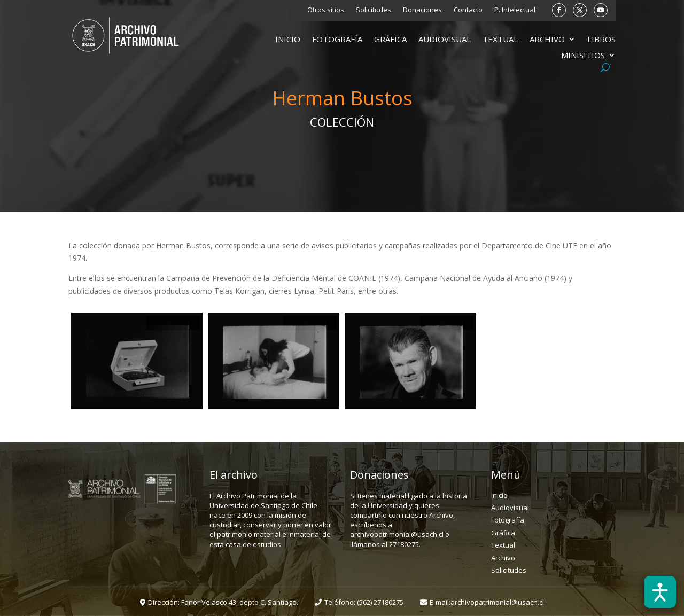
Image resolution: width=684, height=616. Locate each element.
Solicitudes (374, 10)
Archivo (547, 40)
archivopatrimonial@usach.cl (497, 602)
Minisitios (583, 56)
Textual (500, 40)
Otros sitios (326, 10)
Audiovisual (445, 40)
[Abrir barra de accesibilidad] (660, 592)
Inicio (288, 40)
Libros (601, 40)
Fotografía (337, 40)
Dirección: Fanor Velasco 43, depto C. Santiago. (223, 602)
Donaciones (422, 10)
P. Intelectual (515, 10)
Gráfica (390, 40)
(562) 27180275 (380, 602)
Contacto (468, 10)
